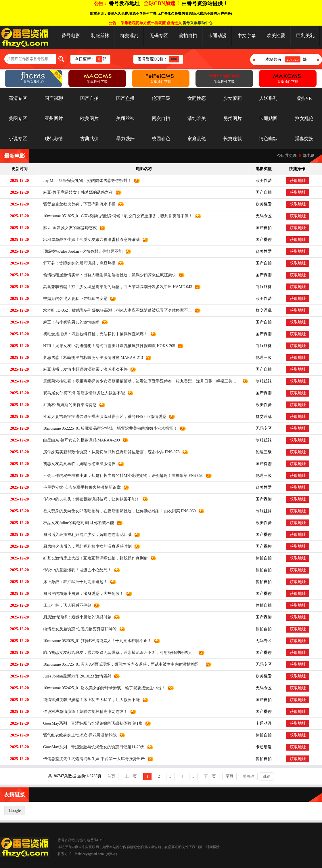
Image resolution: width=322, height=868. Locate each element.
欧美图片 (89, 118)
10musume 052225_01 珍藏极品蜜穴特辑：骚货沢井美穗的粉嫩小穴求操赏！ (108, 428)
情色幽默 (268, 139)
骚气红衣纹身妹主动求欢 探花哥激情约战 (78, 735)
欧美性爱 (276, 36)
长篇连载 (233, 139)
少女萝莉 (233, 98)
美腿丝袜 (125, 118)
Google (15, 811)
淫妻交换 (304, 139)
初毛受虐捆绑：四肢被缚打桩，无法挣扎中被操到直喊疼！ (93, 334)
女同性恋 (197, 98)
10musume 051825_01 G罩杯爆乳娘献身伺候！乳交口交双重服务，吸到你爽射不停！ (116, 216)
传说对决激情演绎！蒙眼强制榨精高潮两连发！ (83, 712)
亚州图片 (54, 118)
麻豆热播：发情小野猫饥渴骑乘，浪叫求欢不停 (83, 369)
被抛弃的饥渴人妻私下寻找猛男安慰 (73, 299)
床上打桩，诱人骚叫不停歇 (65, 605)
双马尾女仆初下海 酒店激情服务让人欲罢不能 (82, 393)
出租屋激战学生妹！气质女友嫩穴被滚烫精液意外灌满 (89, 240)
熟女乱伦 (304, 118)
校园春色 (161, 139)
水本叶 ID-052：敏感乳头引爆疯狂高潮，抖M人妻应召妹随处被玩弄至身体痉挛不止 (116, 310)
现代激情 (54, 139)
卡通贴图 (268, 118)
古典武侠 (89, 139)
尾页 (229, 776)
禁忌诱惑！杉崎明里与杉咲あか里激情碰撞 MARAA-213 (91, 358)
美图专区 (18, 118)
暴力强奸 (125, 139)
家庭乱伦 (197, 139)
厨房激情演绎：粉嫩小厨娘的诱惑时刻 (75, 617)
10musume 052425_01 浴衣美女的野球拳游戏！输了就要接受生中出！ (102, 688)
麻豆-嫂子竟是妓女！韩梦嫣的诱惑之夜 (76, 192)
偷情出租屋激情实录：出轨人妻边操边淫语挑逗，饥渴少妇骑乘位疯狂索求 (108, 275)
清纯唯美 (197, 118)
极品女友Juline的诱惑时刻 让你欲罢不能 (77, 523)
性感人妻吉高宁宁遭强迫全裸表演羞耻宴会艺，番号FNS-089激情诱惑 (103, 417)
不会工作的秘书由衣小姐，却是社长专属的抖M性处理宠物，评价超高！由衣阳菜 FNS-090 (121, 476)
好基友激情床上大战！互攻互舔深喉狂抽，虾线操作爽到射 (93, 558)
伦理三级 (161, 98)
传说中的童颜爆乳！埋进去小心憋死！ (75, 570)
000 (174, 59)
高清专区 (18, 98)
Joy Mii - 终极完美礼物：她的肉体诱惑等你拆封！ (85, 181)
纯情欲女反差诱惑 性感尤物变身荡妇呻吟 (78, 629)
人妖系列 (268, 98)
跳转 (267, 776)
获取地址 (298, 181)
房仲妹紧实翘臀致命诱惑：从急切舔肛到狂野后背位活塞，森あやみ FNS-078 (109, 452)
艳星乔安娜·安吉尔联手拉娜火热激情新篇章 (80, 487)
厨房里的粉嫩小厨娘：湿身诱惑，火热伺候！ (81, 594)
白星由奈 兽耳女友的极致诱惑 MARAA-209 (79, 440)
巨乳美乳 (305, 36)
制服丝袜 (100, 36)
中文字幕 (247, 36)
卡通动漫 (217, 36)
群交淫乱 (129, 36)
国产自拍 (89, 98)
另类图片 (233, 118)
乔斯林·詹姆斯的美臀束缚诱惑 (68, 405)
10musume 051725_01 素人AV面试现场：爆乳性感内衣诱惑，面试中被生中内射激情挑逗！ (121, 664)
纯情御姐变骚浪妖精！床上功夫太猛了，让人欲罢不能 (89, 700)
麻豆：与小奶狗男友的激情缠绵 (69, 322)
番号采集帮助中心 (198, 23)
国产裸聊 (54, 98)
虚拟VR (304, 98)
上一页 (131, 776)
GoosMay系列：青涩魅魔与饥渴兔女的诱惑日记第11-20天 (92, 747)
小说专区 (18, 139)
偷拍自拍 (188, 36)
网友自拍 (161, 118)
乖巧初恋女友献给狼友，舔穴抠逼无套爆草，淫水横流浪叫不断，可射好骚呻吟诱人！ (118, 653)
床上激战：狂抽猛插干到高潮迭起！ (73, 582)
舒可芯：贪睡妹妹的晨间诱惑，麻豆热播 (77, 263)
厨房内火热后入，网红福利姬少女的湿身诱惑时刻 (85, 546)
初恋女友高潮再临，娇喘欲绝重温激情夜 (77, 464)
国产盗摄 (125, 98)
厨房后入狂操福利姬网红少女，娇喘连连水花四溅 (85, 535)
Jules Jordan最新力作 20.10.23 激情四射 (75, 676)
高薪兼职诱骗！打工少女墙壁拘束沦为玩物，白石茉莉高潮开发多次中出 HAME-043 (116, 287)
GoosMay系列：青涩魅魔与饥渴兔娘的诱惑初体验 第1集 (91, 723)
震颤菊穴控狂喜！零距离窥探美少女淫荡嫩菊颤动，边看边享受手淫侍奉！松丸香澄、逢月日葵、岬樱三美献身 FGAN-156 (139, 381)
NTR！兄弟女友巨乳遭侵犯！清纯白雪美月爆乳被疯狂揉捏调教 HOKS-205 (107, 346)
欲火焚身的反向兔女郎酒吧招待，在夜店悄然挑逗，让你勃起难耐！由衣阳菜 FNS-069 (117, 511)
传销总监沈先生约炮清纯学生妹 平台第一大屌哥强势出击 (92, 759)
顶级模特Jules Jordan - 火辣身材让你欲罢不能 (81, 251)
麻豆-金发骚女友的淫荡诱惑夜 (68, 228)
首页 (111, 776)
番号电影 (71, 36)
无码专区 (159, 36)
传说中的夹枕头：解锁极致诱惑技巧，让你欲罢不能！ (89, 499)
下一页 (210, 776)
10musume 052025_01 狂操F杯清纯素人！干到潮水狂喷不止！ (95, 641)
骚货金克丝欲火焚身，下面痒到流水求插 (77, 204)
